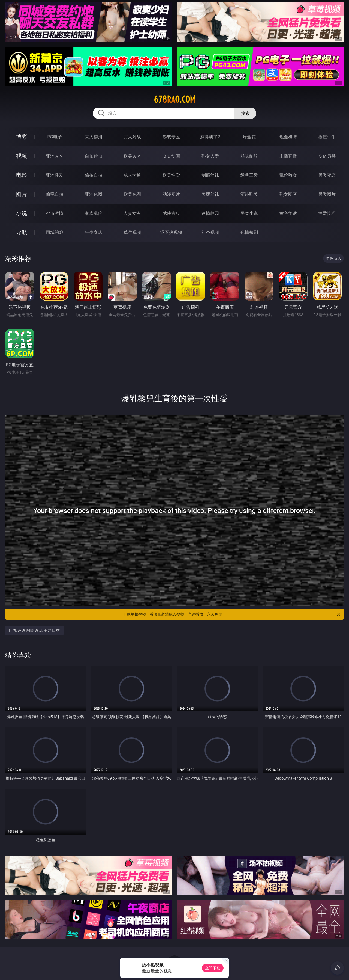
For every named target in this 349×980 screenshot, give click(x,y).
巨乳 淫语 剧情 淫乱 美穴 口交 (34, 630)
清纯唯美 (249, 194)
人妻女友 (132, 213)
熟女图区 (288, 194)
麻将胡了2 (210, 137)
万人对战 (132, 137)
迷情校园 (210, 213)
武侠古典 (171, 213)
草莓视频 (132, 232)
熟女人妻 (210, 156)
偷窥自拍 (55, 194)
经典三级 (249, 175)
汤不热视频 (171, 232)
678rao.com (174, 99)
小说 (22, 213)
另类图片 (327, 194)
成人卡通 (132, 175)
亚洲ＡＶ (55, 156)
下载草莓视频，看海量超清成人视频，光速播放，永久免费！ (232, 614)
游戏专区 (171, 137)
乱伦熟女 (288, 175)
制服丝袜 (210, 175)
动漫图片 (171, 194)
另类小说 (249, 213)
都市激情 (55, 213)
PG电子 (54, 137)
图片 (22, 194)
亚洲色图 (94, 194)
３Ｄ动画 (171, 156)
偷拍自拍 (94, 175)
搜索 (245, 113)
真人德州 (94, 137)
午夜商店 (94, 232)
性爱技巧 (327, 213)
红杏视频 (210, 232)
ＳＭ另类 (327, 156)
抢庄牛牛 (327, 137)
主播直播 (288, 156)
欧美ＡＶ (132, 156)
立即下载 (213, 968)
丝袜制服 (249, 156)
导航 (22, 232)
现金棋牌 (288, 137)
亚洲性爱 (55, 175)
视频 (22, 156)
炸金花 (249, 137)
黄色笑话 (288, 213)
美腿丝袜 (210, 194)
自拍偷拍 (94, 156)
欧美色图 (132, 194)
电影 (22, 175)
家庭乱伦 (94, 213)
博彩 (22, 137)
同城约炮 (55, 232)
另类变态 (327, 175)
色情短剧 (249, 232)
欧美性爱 (171, 175)
